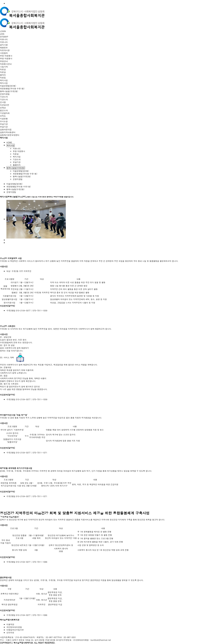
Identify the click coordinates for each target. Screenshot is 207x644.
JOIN (2, 34)
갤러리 (3, 75)
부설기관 (4, 124)
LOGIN (3, 31)
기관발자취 (5, 113)
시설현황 (4, 119)
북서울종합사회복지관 (10, 620)
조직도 (3, 116)
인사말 (3, 102)
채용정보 (4, 47)
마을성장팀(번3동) (8, 86)
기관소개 (4, 97)
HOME (9, 142)
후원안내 (4, 61)
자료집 (3, 78)
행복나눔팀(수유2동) (9, 91)
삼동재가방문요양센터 (10, 135)
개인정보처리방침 (14, 627)
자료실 (3, 69)
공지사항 (4, 45)
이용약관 (10, 624)
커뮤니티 (4, 39)
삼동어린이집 (6, 129)
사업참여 (4, 53)
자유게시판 (5, 50)
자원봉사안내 (6, 64)
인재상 (3, 108)
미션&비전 (5, 105)
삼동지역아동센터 (8, 132)
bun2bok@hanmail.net (101, 640)
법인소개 (4, 110)
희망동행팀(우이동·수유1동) (12, 88)
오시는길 (4, 121)
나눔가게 (4, 67)
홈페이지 (17, 165)
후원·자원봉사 (6, 56)
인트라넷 (10, 633)
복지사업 (4, 80)
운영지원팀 (5, 94)
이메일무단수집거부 (15, 630)
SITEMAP (4, 37)
